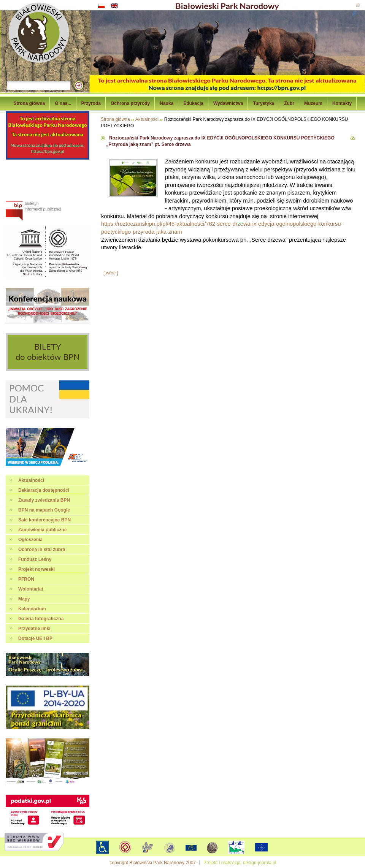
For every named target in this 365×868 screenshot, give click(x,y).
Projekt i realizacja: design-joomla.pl (240, 863)
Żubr (289, 103)
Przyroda (91, 103)
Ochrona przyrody (130, 103)
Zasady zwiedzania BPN (44, 500)
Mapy (24, 599)
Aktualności (31, 480)
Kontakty (342, 103)
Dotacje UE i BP (35, 638)
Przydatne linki (34, 629)
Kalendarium (32, 609)
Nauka (167, 103)
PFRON (26, 579)
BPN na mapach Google (44, 510)
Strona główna (29, 103)
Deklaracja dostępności (44, 490)
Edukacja (193, 103)
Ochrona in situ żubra (42, 550)
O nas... (63, 103)
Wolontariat (31, 589)
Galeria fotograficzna (41, 619)
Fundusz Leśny (35, 559)
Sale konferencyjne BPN (44, 520)
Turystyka (263, 103)
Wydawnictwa (228, 103)
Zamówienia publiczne (42, 530)
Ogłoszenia (30, 540)
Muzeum (313, 103)
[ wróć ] (111, 273)
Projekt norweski (36, 569)
